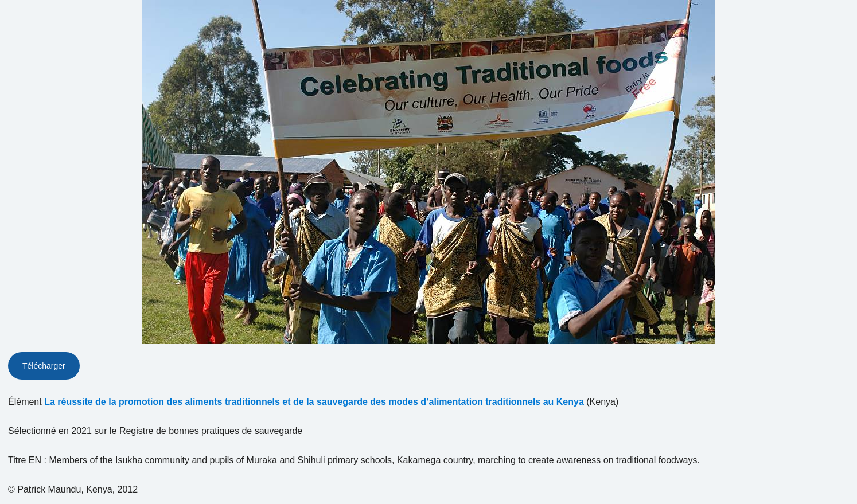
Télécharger (44, 366)
